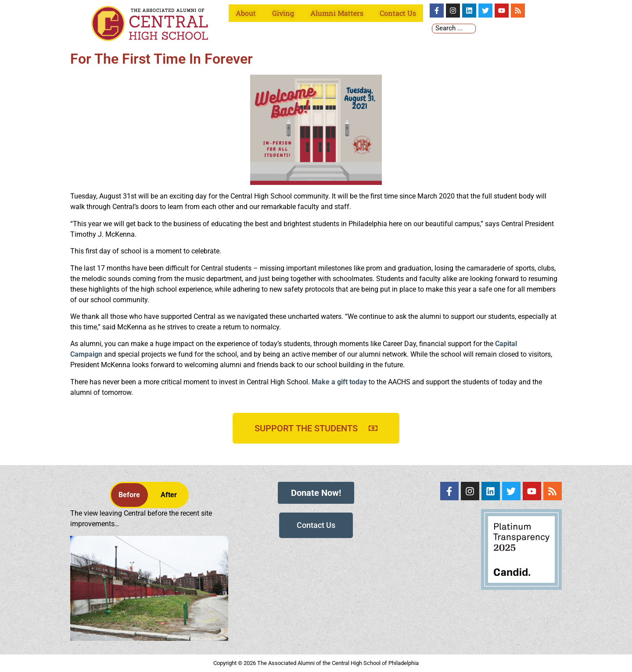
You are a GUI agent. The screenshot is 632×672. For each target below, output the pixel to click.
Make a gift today (339, 382)
